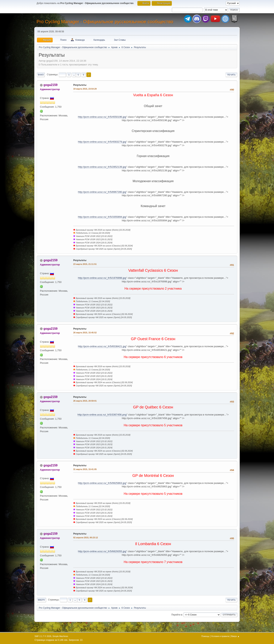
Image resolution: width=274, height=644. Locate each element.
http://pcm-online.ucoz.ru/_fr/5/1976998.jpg (102, 278)
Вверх (41, 600)
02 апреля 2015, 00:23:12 (86, 538)
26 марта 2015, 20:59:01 (85, 401)
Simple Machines (60, 636)
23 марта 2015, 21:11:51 (85, 264)
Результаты (80, 85)
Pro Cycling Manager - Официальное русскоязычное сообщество (105, 22)
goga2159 (50, 85)
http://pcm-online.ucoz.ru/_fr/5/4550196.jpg (102, 117)
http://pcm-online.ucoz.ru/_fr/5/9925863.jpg (102, 483)
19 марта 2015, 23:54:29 (85, 89)
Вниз (41, 75)
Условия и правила (220, 636)
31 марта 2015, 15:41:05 (85, 469)
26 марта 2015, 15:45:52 (85, 333)
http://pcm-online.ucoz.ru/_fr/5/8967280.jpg (102, 192)
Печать (231, 75)
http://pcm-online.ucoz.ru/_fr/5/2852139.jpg (102, 167)
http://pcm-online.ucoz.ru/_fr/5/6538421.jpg (102, 346)
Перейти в (177, 615)
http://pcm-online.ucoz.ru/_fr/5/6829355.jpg (102, 551)
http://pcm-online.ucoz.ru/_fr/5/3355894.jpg (102, 217)
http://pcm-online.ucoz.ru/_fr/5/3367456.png (102, 415)
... (74, 75)
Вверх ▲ (235, 636)
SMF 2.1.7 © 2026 (43, 636)
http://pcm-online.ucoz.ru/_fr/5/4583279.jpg (102, 142)
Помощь (205, 636)
